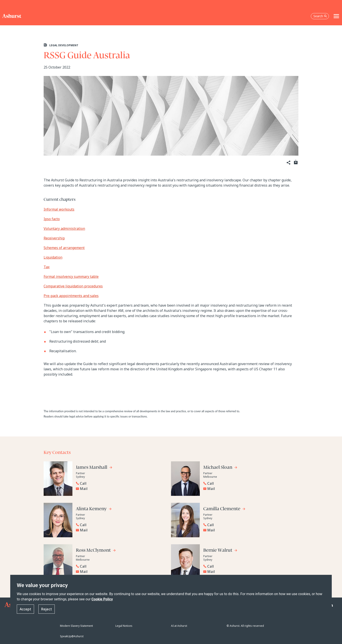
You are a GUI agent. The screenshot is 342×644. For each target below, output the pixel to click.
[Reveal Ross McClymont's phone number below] (120, 566)
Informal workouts (59, 209)
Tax (47, 267)
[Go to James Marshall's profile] (94, 468)
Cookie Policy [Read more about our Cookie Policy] (102, 599)
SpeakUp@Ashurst (72, 636)
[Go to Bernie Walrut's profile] (220, 551)
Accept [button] (25, 609)
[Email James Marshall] (121, 489)
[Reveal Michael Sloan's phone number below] (247, 483)
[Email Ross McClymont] (121, 572)
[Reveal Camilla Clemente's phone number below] (247, 525)
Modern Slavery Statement (76, 626)
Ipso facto (52, 219)
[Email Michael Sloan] (248, 489)
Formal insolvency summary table (71, 276)
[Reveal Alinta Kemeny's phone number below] (120, 525)
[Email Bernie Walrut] (248, 572)
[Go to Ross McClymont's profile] (96, 551)
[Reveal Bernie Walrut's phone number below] (247, 566)
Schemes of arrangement (64, 248)
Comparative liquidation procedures (73, 286)
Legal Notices (124, 626)
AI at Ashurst (179, 626)
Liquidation (53, 257)
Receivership (54, 238)
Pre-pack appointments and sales (71, 296)
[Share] (288, 163)
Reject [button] (47, 609)
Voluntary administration (64, 228)
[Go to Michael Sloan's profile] (220, 468)
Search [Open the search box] (320, 16)
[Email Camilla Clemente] (248, 530)
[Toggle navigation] (336, 16)
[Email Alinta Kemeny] (121, 530)
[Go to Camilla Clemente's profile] (224, 509)
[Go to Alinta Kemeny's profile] (94, 509)
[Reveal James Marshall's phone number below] (120, 483)
